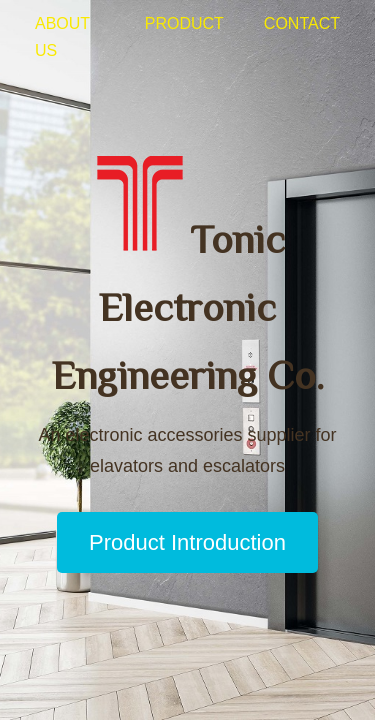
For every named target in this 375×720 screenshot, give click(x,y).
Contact (302, 23)
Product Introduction (187, 542)
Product (184, 23)
